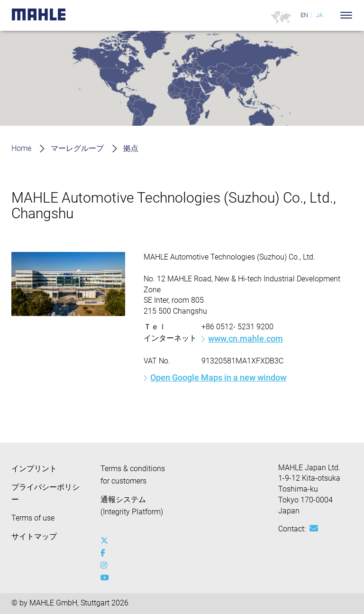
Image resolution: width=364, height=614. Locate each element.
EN (304, 15)
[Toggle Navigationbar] (346, 15)
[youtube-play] (106, 578)
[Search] (332, 15)
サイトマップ (34, 536)
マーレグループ (77, 148)
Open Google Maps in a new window (218, 377)
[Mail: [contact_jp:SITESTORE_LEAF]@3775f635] (314, 529)
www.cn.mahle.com (246, 339)
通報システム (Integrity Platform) (132, 506)
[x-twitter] (106, 541)
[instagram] (106, 566)
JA (319, 15)
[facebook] (106, 553)
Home (21, 148)
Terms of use (33, 518)
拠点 (131, 148)
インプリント (34, 469)
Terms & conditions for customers (133, 475)
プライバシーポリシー (45, 493)
